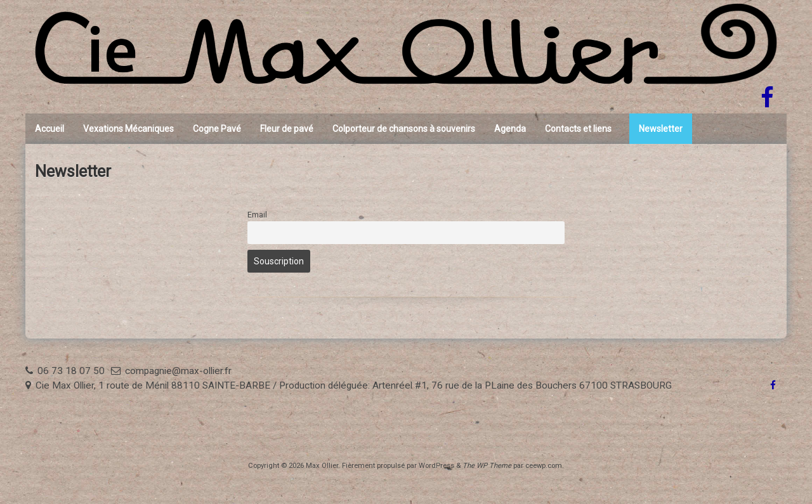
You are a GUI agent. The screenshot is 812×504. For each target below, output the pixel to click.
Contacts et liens (578, 129)
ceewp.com (544, 466)
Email (257, 215)
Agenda (510, 129)
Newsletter (661, 129)
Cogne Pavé (217, 129)
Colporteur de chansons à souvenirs (404, 129)
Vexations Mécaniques (128, 129)
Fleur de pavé (287, 129)
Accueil (49, 129)
